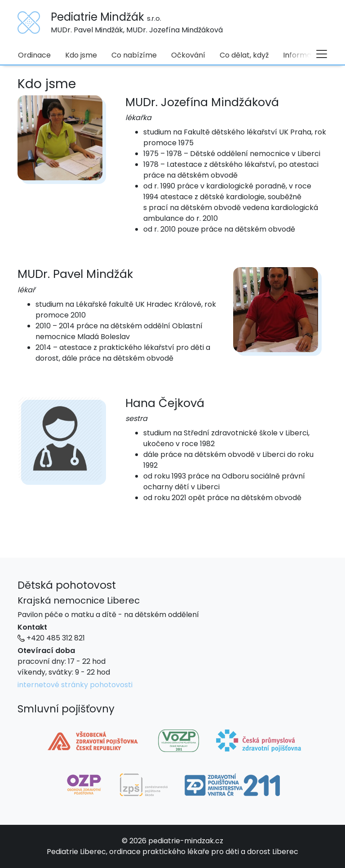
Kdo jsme (81, 55)
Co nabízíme (134, 55)
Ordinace (34, 55)
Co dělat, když (244, 55)
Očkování (188, 55)
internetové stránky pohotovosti (75, 685)
